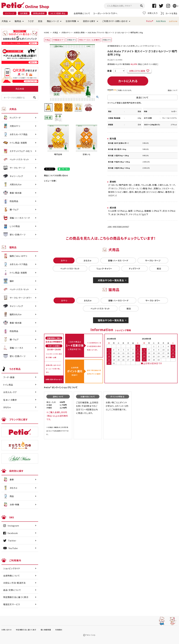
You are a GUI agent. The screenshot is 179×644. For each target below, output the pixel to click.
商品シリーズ (53, 21)
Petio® (150, 21)
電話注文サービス (12, 604)
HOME (47, 32)
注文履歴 (24, 13)
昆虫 (40, 21)
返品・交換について (12, 590)
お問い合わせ (7, 630)
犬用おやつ (66, 32)
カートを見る (169, 13)
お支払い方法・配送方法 (14, 583)
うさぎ (31, 21)
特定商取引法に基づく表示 (16, 597)
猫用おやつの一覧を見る (111, 320)
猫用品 (18, 21)
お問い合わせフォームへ (54, 379)
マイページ (10, 13)
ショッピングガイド (12, 568)
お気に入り (150, 13)
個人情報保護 (46, 630)
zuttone (173, 21)
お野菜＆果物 (79, 32)
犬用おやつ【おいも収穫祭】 (89, 40)
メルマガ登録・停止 (58, 13)
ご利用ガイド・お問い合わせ (115, 21)
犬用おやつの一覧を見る (111, 280)
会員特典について (82, 13)
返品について (173, 90)
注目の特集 (71, 21)
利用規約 (59, 630)
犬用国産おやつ (59, 40)
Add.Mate (161, 21)
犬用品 (5, 21)
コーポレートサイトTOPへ (105, 13)
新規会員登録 (39, 13)
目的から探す (89, 21)
